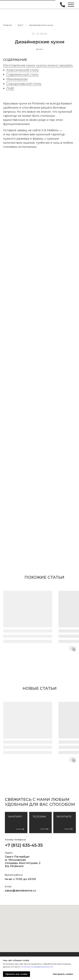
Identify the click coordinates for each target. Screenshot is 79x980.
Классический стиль (23, 70)
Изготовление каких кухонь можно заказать (38, 65)
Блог (21, 25)
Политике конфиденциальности (37, 967)
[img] (9, 4)
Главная (7, 25)
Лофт (10, 88)
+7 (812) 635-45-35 (24, 845)
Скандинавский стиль (24, 84)
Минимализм (17, 79)
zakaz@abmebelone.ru (20, 891)
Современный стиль (22, 75)
